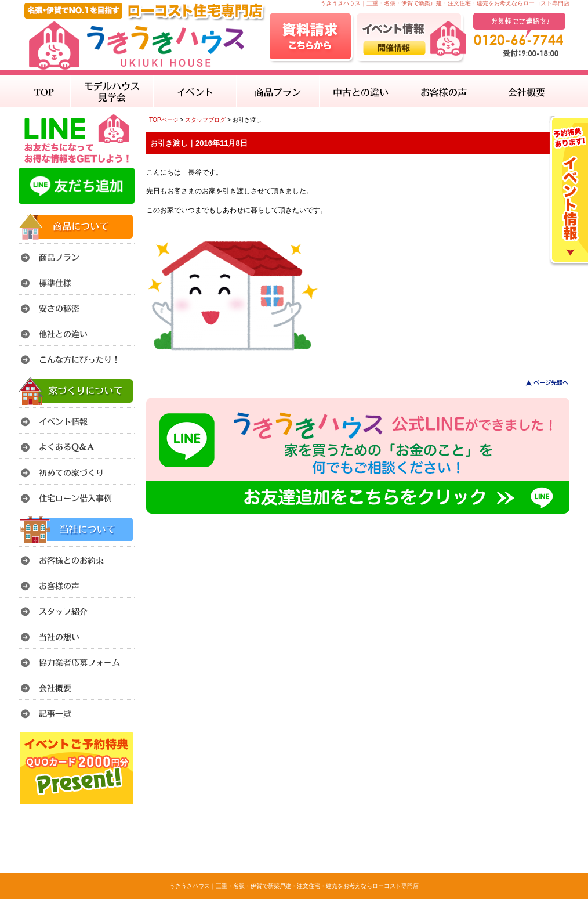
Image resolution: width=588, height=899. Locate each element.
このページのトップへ (540, 383)
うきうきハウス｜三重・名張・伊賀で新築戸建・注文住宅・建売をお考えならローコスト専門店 (294, 886)
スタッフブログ (205, 120)
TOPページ (164, 120)
